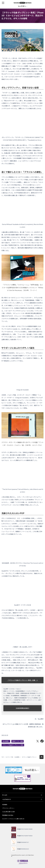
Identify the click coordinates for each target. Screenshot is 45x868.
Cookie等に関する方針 (9, 812)
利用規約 (5, 805)
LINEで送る (33, 741)
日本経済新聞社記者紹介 (22, 708)
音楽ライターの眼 (18, 741)
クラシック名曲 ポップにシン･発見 (13, 745)
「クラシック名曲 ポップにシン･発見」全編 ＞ (23, 680)
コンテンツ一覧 (9, 757)
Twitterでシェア (38, 741)
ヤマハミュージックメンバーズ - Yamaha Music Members (23, 3)
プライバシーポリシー (8, 808)
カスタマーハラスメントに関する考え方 (13, 819)
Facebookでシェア (42, 741)
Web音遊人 (6, 741)
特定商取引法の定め (8, 815)
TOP (3, 757)
